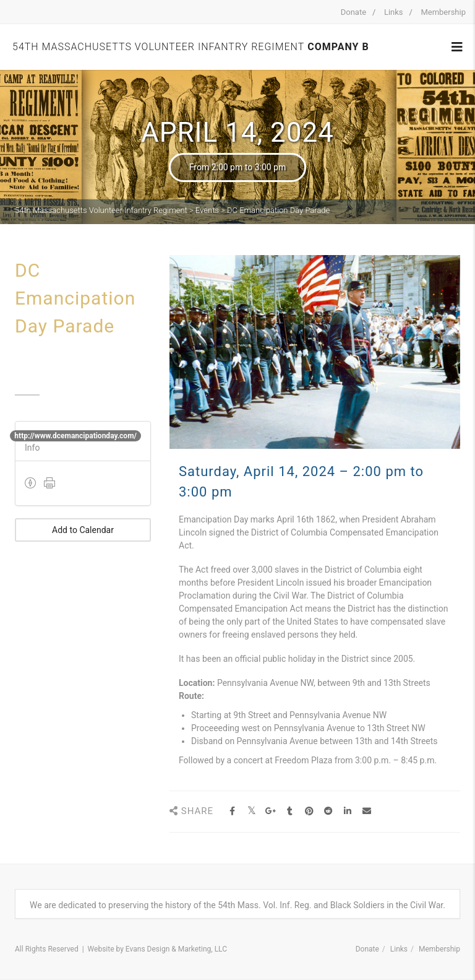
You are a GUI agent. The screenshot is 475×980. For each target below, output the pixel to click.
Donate (353, 12)
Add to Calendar (83, 530)
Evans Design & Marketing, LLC (176, 949)
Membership (443, 12)
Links (394, 12)
